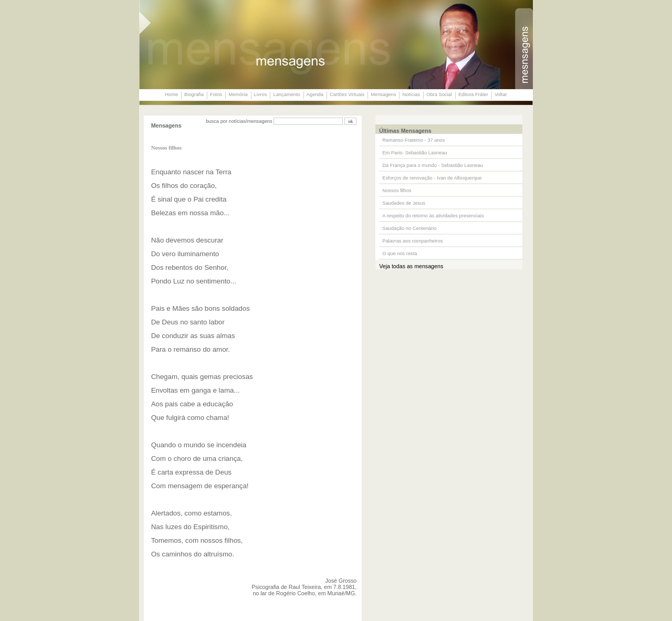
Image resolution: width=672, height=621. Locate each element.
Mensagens (383, 94)
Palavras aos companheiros (412, 241)
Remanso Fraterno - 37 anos (413, 140)
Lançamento (286, 94)
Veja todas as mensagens (411, 266)
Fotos (216, 94)
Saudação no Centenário (409, 228)
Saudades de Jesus (404, 203)
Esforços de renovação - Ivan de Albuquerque (432, 178)
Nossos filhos (397, 191)
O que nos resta (400, 254)
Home (171, 94)
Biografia (194, 94)
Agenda (315, 94)
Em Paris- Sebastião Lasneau (414, 153)
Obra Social (439, 94)
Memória (238, 94)
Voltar (501, 94)
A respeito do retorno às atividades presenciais (433, 216)
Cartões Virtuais (347, 94)
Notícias (411, 94)
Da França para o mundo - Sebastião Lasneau (433, 165)
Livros (261, 94)
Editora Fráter (473, 94)
